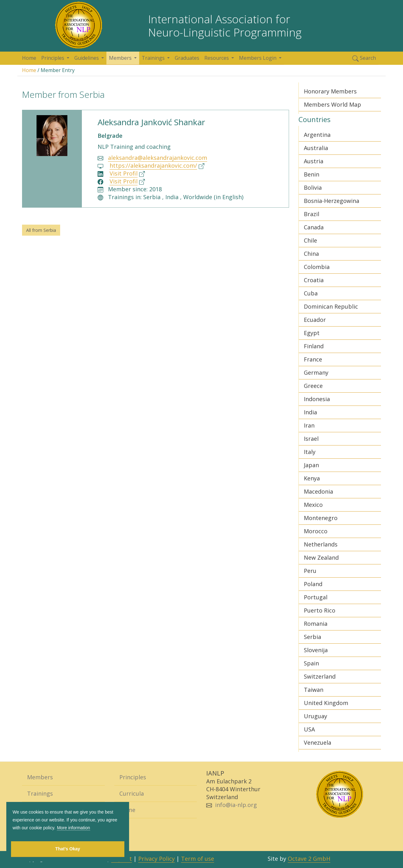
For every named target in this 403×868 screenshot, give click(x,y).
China (311, 254)
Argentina (317, 135)
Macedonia (318, 491)
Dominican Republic (331, 306)
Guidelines (87, 58)
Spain (311, 663)
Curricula (132, 793)
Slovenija (316, 650)
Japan (311, 465)
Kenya (312, 478)
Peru (310, 571)
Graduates (187, 58)
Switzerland (320, 676)
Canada (314, 227)
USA (309, 729)
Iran (309, 425)
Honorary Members (330, 91)
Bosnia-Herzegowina (332, 201)
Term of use (198, 859)
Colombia (317, 267)
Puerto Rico (320, 610)
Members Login (258, 58)
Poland (313, 584)
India (310, 412)
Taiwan (314, 690)
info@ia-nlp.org (236, 805)
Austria (314, 161)
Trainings (154, 58)
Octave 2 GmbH (309, 859)
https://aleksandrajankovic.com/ (153, 165)
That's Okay (68, 849)
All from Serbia (41, 230)
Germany (316, 372)
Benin (312, 174)
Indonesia (317, 399)
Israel (311, 439)
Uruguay (315, 716)
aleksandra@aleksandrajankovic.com (158, 158)
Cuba (311, 293)
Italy (310, 452)
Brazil (312, 214)
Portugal (316, 597)
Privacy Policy (156, 859)
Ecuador (315, 320)
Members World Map (332, 104)
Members (121, 58)
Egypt (312, 333)
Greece (313, 386)
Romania (316, 624)
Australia (316, 148)
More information (74, 828)
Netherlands (321, 544)
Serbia (312, 637)
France (313, 359)
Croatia (314, 280)
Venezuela (318, 742)
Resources (217, 58)
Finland (314, 346)
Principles (53, 58)
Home (29, 58)
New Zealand (321, 557)
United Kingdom (326, 703)
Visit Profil (124, 173)
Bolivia (313, 188)
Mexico (313, 505)
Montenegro (321, 518)
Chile (310, 240)
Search (364, 58)
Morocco (316, 531)
